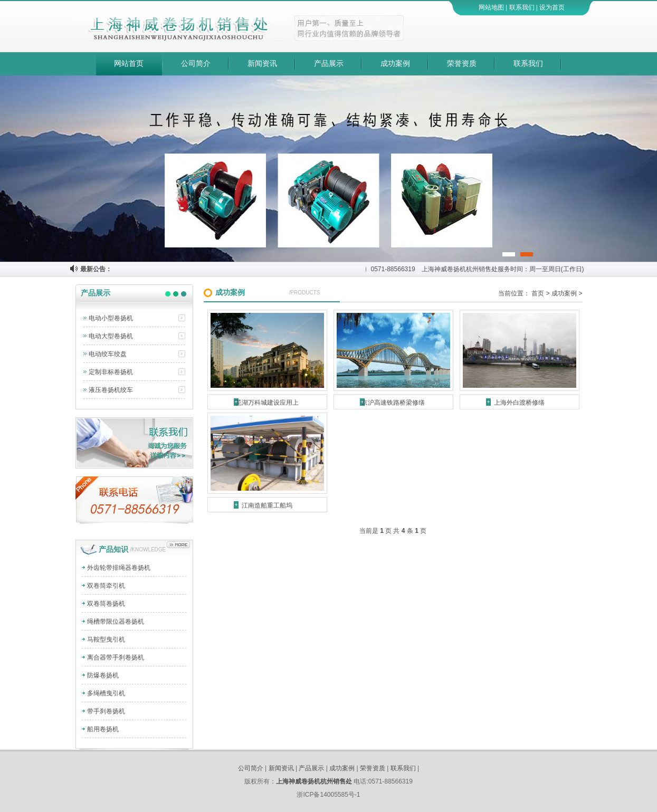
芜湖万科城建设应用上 (267, 403)
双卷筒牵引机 (106, 586)
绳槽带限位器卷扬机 (116, 622)
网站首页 (129, 64)
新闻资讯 (262, 64)
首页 (538, 293)
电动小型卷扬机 (111, 318)
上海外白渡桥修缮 (519, 403)
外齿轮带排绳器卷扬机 (119, 568)
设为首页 (552, 7)
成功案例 (395, 64)
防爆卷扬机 (103, 675)
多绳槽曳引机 (106, 693)
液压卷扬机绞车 (111, 390)
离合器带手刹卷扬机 (116, 657)
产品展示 (329, 64)
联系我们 (522, 7)
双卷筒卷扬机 (106, 604)
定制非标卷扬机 (111, 372)
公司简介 (196, 64)
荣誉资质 (462, 64)
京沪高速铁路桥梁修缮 (393, 403)
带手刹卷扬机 (106, 711)
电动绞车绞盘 (108, 354)
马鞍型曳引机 (106, 639)
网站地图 (491, 7)
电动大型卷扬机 (111, 336)
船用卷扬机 (103, 729)
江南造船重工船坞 (267, 505)
